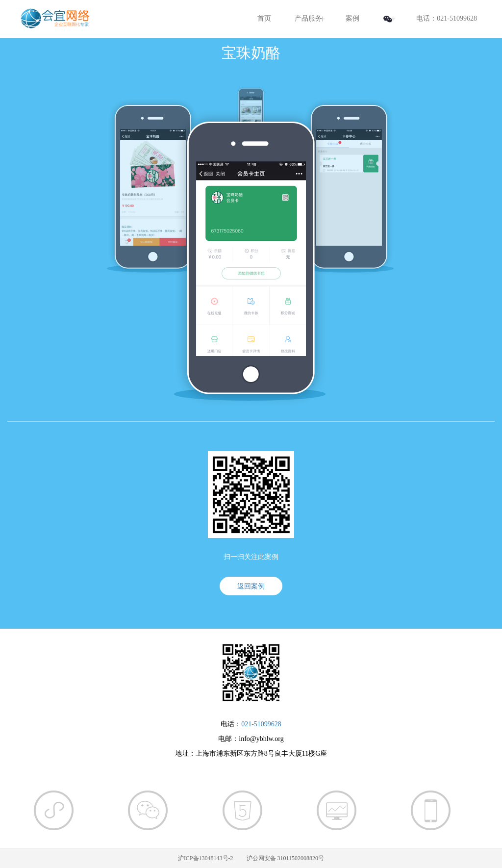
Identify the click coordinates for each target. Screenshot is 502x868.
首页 (264, 18)
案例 (352, 18)
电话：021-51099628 (447, 18)
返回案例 (251, 586)
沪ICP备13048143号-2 (206, 858)
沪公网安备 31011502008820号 (286, 858)
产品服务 (308, 18)
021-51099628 (261, 724)
